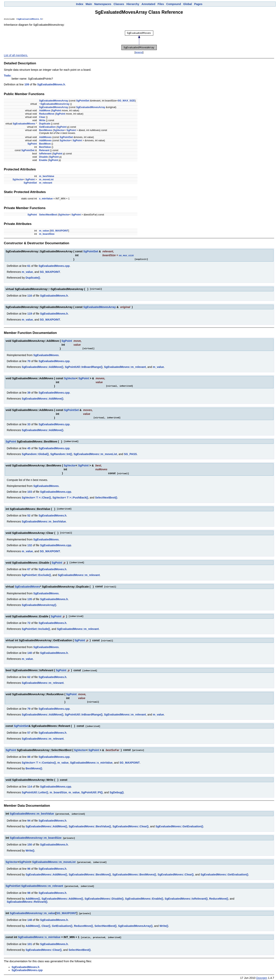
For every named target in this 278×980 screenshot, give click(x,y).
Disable (43, 157)
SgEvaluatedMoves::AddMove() (43, 367)
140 (30, 652)
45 (29, 448)
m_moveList (46, 180)
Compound (174, 4)
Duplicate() (33, 278)
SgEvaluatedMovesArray (53, 101)
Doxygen (262, 976)
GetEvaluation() (62, 924)
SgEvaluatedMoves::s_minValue (91, 762)
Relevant (44, 151)
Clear (42, 117)
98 (29, 891)
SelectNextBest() (106, 498)
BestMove (45, 144)
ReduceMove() (219, 897)
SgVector (59, 131)
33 (29, 424)
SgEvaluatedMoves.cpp (54, 266)
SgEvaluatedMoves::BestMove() (90, 873)
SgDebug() (117, 791)
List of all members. (16, 56)
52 (29, 516)
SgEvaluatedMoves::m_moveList (95, 454)
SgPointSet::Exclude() (36, 575)
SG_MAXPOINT (59, 231)
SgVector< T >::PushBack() (70, 498)
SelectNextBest (48, 215)
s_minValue (46, 199)
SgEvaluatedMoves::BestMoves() (134, 873)
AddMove (45, 111)
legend (139, 53)
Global (188, 4)
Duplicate (45, 124)
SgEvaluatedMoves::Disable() (104, 897)
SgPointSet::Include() (36, 629)
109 (27, 85)
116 (30, 296)
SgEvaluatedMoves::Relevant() (27, 900)
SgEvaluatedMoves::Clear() (131, 825)
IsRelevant (45, 154)
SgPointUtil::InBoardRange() (84, 367)
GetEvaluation (47, 127)
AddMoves (45, 137)
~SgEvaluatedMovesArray (54, 104)
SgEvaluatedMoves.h (30, 19)
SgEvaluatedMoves (24, 124)
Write (42, 121)
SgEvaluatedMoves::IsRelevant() (186, 897)
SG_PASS (130, 454)
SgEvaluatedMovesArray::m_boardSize (36, 837)
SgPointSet (83, 101)
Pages (198, 4)
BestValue (45, 147)
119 (30, 314)
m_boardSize (47, 234)
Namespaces (103, 4)
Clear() (46, 924)
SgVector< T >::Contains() (39, 762)
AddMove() (33, 897)
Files (161, 4)
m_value (44, 231)
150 (30, 843)
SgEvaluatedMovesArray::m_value (33, 911)
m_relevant (46, 183)
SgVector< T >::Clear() (36, 498)
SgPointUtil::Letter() (35, 791)
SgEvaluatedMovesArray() (39, 605)
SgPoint (56, 111)
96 (29, 867)
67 (29, 569)
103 (30, 492)
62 (29, 676)
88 (29, 756)
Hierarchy (133, 4)
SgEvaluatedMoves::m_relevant (125, 367)
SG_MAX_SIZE (126, 101)
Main (89, 4)
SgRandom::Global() (35, 454)
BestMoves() (34, 767)
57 (29, 732)
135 (30, 599)
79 (29, 708)
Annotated (148, 4)
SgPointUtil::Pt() (92, 791)
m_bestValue (47, 177)
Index (80, 4)
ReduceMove (47, 114)
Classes (119, 4)
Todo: (8, 76)
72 (29, 623)
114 (30, 786)
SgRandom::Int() (61, 454)
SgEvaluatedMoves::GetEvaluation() (179, 825)
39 (29, 393)
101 (30, 942)
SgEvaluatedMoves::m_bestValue (44, 521)
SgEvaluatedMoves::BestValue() (90, 825)
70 (29, 361)
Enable (43, 160)
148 (30, 918)
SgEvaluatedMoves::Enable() (144, 897)
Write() (30, 849)
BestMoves (46, 131)
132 (30, 545)
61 (29, 266)
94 (29, 819)
